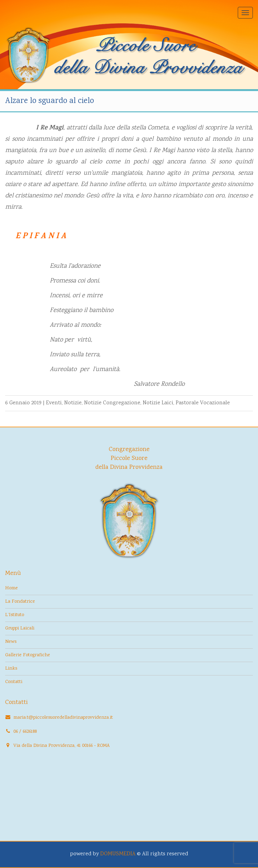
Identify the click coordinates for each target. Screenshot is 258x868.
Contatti (14, 682)
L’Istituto (15, 615)
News (11, 642)
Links (11, 669)
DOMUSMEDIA (118, 854)
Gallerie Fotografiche (28, 655)
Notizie (73, 403)
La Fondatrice (20, 602)
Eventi (54, 403)
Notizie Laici (158, 403)
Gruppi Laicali (20, 628)
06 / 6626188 (25, 732)
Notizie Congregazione (112, 403)
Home (11, 588)
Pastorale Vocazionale (203, 403)
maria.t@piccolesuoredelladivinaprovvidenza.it (63, 718)
